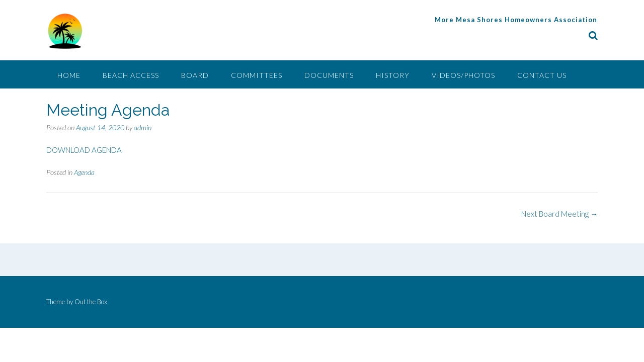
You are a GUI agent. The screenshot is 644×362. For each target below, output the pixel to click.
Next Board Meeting (559, 214)
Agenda (84, 172)
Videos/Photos (463, 75)
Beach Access (131, 75)
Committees (257, 75)
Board (195, 75)
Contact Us (542, 75)
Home (69, 75)
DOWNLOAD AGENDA (84, 150)
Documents (329, 75)
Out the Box (91, 302)
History (393, 75)
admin (143, 127)
